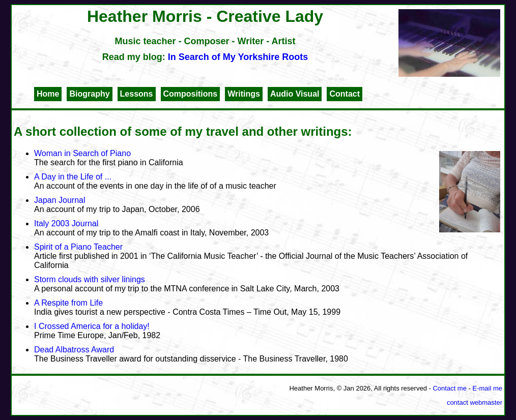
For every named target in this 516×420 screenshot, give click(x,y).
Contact (345, 94)
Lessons (137, 94)
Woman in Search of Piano (82, 153)
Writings (244, 94)
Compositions (191, 94)
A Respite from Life (68, 303)
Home (48, 94)
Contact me (449, 388)
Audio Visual (295, 94)
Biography (89, 94)
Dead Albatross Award (74, 350)
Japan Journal (60, 200)
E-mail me (487, 388)
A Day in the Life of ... (73, 177)
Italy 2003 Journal (66, 223)
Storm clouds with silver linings (90, 279)
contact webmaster (475, 402)
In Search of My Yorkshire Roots (238, 57)
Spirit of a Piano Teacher (78, 247)
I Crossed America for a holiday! (92, 326)
